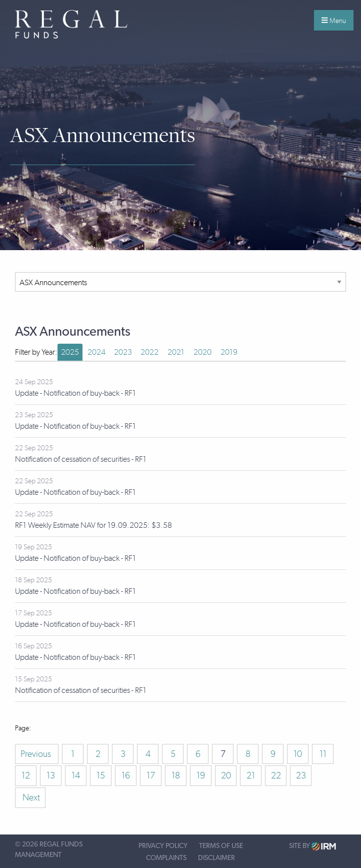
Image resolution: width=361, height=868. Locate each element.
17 (151, 775)
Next (30, 797)
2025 (70, 352)
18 (176, 775)
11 (323, 754)
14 (76, 775)
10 (298, 754)
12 (26, 775)
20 (226, 775)
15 (101, 775)
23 (301, 775)
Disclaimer (216, 858)
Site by (312, 846)
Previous (37, 754)
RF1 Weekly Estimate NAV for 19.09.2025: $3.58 (93, 525)
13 (51, 775)
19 (201, 775)
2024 (96, 352)
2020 (202, 352)
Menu (334, 21)
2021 (176, 352)
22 (276, 775)
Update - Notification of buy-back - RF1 (75, 393)
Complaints (166, 858)
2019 (229, 352)
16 (126, 775)
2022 (149, 352)
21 (251, 775)
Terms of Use (221, 846)
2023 (123, 352)
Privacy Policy (163, 846)
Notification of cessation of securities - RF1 (81, 459)
